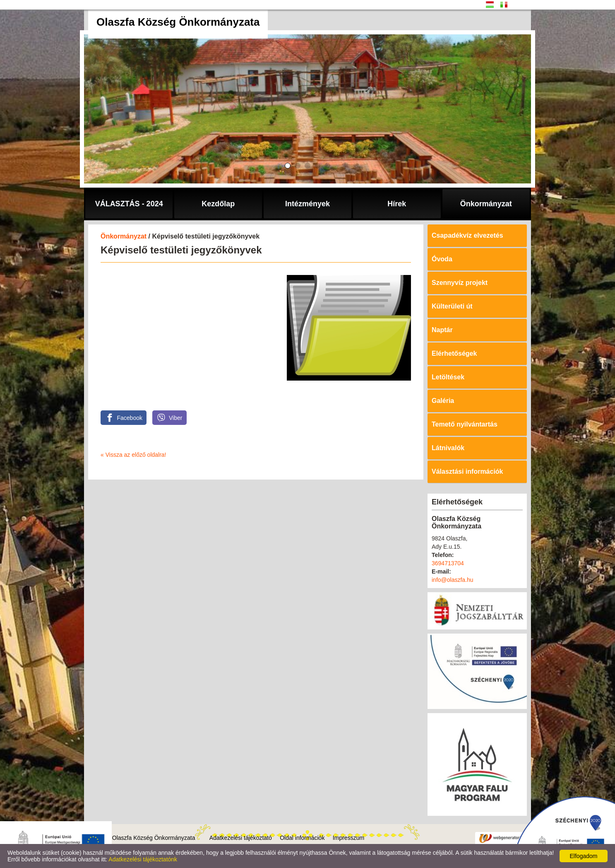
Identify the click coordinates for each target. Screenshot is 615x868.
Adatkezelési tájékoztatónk (143, 859)
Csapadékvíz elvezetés (467, 235)
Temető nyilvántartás (465, 424)
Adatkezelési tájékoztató (241, 838)
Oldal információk (302, 838)
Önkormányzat (124, 236)
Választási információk (467, 471)
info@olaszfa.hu (453, 580)
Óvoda (442, 259)
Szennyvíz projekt (460, 283)
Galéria (443, 401)
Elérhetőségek (454, 353)
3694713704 (448, 563)
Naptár (442, 330)
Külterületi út (452, 306)
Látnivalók (448, 448)
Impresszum (348, 838)
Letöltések (448, 377)
